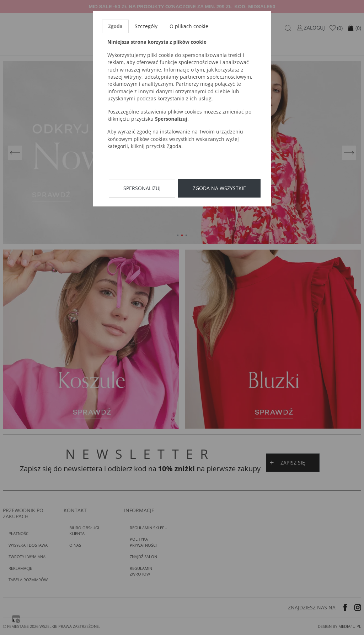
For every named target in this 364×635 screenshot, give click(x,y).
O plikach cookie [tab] (189, 26)
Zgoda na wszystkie (219, 188)
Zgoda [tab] (115, 26)
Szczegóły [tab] (146, 26)
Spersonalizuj (142, 188)
